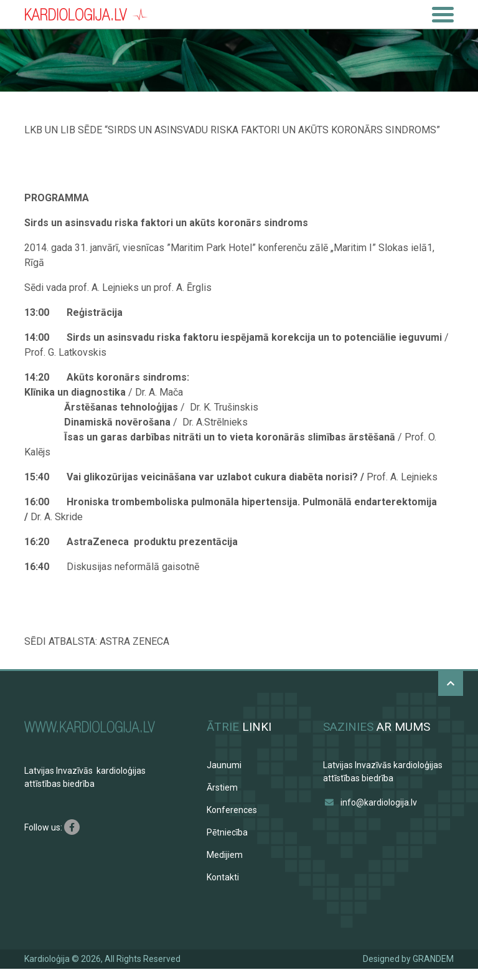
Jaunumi (224, 765)
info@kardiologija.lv (379, 802)
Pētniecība (227, 832)
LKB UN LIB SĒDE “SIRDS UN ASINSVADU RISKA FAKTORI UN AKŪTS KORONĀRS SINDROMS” (232, 130)
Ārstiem (222, 787)
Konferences (232, 810)
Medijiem (225, 855)
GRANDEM (433, 959)
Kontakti (223, 877)
